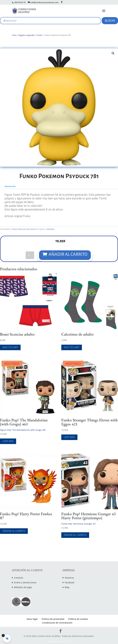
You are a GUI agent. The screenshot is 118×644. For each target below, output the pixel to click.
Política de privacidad (53, 619)
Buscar (110, 21)
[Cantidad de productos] (35, 255)
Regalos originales (27, 35)
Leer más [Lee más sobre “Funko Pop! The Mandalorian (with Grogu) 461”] (8, 441)
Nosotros (69, 578)
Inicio (14, 35)
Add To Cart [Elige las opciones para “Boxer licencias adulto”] (10, 347)
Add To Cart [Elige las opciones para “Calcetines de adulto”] (72, 347)
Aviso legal (32, 619)
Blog (67, 587)
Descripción (10, 186)
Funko (39, 35)
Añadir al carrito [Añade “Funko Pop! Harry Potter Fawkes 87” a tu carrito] (14, 531)
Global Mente (65, 641)
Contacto (19, 578)
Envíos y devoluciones (25, 582)
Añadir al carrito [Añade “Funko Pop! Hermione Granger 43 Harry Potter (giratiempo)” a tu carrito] (75, 535)
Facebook (69, 582)
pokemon (50, 229)
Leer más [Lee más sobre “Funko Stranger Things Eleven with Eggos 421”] (69, 437)
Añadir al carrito (66, 254)
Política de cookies (78, 619)
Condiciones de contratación (57, 623)
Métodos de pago (23, 587)
